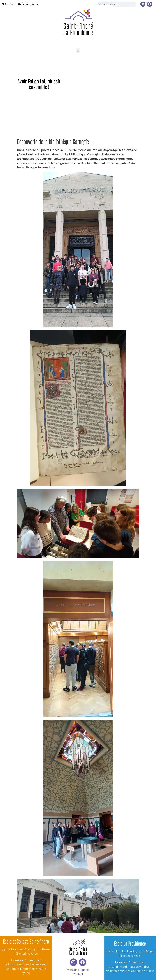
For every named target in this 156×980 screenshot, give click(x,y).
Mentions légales (78, 970)
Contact (78, 974)
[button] (78, 50)
